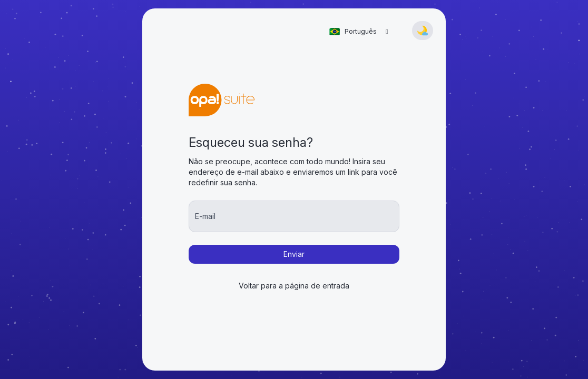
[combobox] (360, 32)
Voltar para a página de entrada (294, 286)
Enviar (294, 254)
